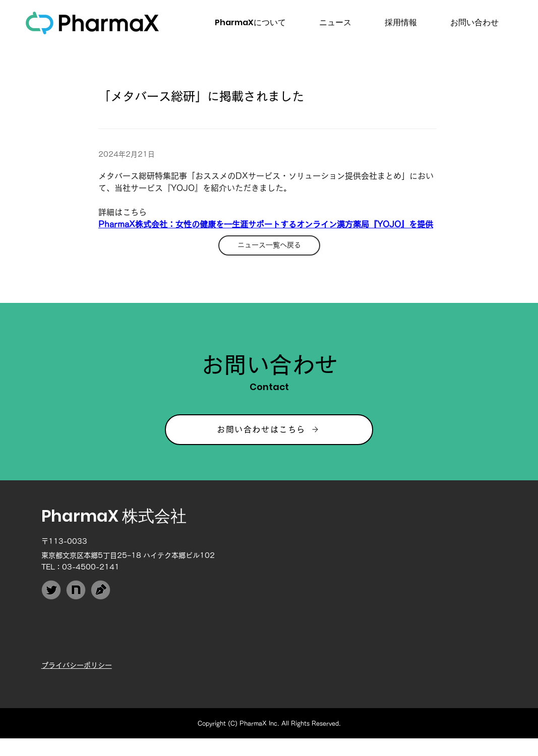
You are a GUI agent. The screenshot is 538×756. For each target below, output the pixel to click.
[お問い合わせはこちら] (269, 430)
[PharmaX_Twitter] (51, 590)
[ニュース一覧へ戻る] (269, 245)
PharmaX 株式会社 (114, 516)
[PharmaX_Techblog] (101, 590)
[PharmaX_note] (76, 590)
